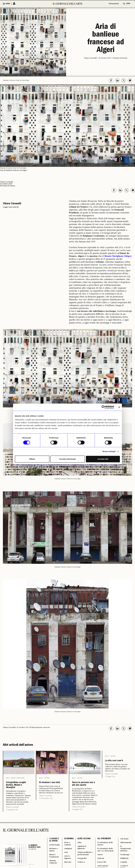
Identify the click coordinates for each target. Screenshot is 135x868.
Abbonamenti (114, 4)
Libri (80, 852)
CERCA (128, 4)
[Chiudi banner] (119, 407)
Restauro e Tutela (54, 860)
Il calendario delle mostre (106, 853)
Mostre (47, 778)
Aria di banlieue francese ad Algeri (106, 39)
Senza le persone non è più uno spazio (83, 787)
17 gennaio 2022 (12, 818)
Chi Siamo (124, 847)
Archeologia (55, 854)
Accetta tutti (103, 459)
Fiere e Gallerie (69, 853)
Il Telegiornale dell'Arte (125, 859)
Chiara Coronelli (12, 815)
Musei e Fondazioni (18, 778)
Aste (67, 863)
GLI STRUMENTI (104, 847)
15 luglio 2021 (110, 782)
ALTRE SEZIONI (85, 847)
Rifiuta (32, 459)
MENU (8, 4)
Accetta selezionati (67, 459)
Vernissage (125, 866)
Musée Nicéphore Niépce (118, 256)
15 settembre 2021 (46, 804)
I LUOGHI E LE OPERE (54, 849)
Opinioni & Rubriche (83, 857)
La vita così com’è (114, 763)
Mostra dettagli (109, 451)
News (8, 778)
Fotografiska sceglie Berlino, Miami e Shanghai (18, 789)
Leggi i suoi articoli (11, 207)
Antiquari (69, 859)
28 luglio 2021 (77, 816)
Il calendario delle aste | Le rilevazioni (106, 860)
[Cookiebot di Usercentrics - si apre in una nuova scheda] (103, 407)
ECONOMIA (70, 847)
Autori (100, 866)
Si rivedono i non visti (52, 785)
